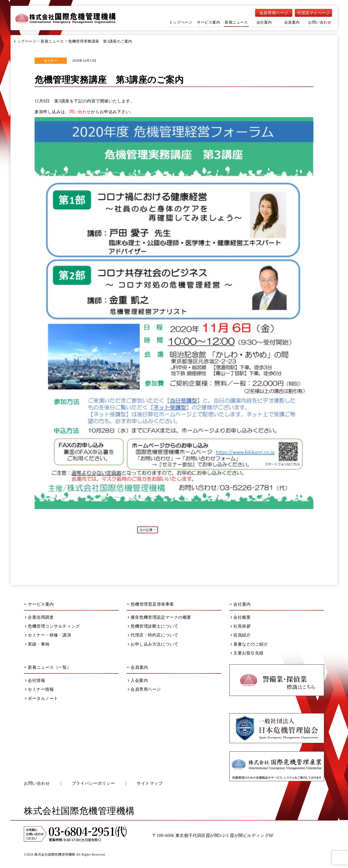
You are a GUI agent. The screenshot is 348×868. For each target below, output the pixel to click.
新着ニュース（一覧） (48, 667)
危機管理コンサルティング (52, 626)
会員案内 (292, 22)
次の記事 (146, 530)
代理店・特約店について (153, 635)
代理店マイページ (313, 13)
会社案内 (264, 22)
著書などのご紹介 (249, 644)
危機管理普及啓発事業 (150, 604)
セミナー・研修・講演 (48, 635)
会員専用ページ (274, 13)
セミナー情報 (39, 689)
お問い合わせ (320, 22)
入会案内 (138, 680)
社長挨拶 (241, 626)
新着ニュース (236, 22)
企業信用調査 (39, 617)
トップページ (181, 22)
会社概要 (241, 617)
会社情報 (35, 680)
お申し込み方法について (153, 644)
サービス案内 (208, 22)
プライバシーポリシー (93, 783)
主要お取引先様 (247, 653)
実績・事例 (37, 644)
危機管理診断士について (153, 626)
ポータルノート (42, 698)
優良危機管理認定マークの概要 (160, 617)
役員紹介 (241, 635)
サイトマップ (150, 783)
